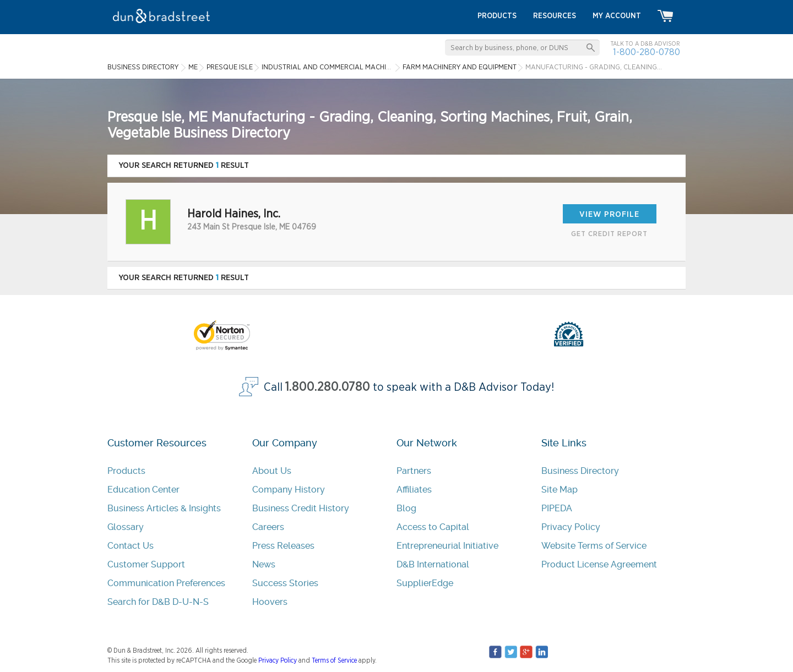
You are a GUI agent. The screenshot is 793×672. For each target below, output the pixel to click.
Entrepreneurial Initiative (447, 546)
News (264, 564)
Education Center (143, 490)
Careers (268, 527)
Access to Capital (433, 527)
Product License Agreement (599, 564)
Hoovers (270, 602)
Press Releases (283, 546)
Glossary (126, 527)
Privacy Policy (571, 527)
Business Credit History (301, 508)
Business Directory (580, 471)
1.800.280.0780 (328, 387)
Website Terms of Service (594, 546)
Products (126, 471)
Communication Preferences (166, 583)
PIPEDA (557, 508)
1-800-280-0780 (647, 52)
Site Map (560, 490)
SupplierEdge (425, 583)
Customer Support (146, 564)
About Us (272, 471)
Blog (406, 508)
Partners (414, 471)
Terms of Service (334, 660)
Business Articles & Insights (164, 508)
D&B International (433, 564)
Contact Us (131, 546)
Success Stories (285, 583)
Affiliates (414, 490)
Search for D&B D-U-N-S (158, 602)
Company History (289, 490)
